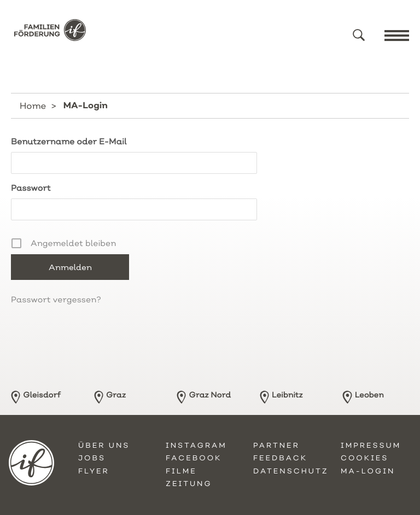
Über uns (104, 446)
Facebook (194, 458)
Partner (276, 446)
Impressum (371, 446)
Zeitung (189, 484)
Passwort (31, 188)
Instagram (196, 446)
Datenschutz (291, 471)
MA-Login (368, 471)
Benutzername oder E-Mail (69, 141)
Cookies (364, 458)
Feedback (280, 458)
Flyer (94, 471)
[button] (359, 35)
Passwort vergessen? (56, 299)
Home (33, 106)
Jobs (92, 458)
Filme (181, 471)
